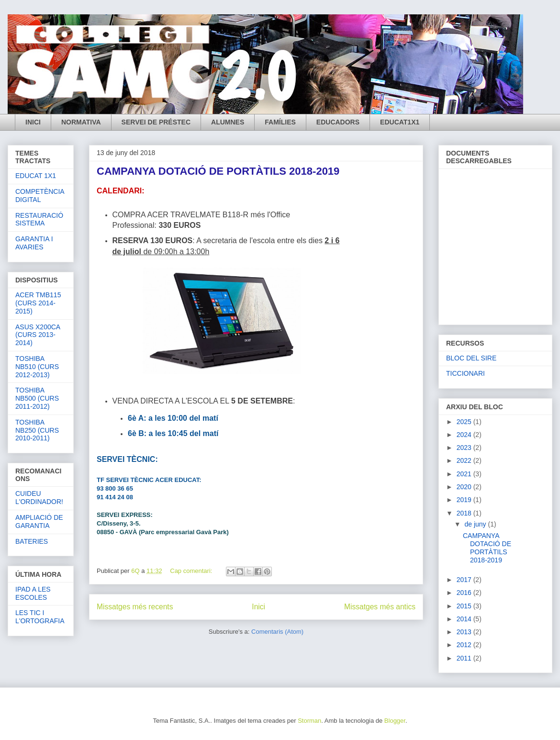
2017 (465, 580)
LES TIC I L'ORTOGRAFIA (40, 617)
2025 (465, 422)
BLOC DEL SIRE (471, 358)
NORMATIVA (81, 122)
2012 (465, 645)
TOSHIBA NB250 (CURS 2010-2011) (37, 430)
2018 (465, 513)
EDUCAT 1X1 (36, 176)
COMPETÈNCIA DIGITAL (40, 196)
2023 (465, 448)
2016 (465, 593)
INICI (33, 122)
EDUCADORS (338, 122)
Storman (309, 721)
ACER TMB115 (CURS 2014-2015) (38, 303)
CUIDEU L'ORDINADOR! (39, 498)
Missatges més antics (380, 607)
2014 (465, 619)
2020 (465, 487)
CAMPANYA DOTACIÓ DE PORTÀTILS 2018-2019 (218, 171)
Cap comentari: (192, 571)
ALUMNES (228, 122)
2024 (465, 435)
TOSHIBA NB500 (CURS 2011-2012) (37, 398)
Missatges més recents (135, 607)
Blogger (395, 721)
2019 (465, 500)
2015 (465, 606)
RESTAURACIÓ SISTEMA (39, 219)
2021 (465, 474)
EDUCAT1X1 (400, 122)
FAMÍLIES (280, 122)
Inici (258, 607)
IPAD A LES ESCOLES (33, 593)
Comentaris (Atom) (277, 632)
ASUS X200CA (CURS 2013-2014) (38, 335)
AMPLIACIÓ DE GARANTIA (39, 521)
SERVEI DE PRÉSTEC (156, 122)
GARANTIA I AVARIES (34, 243)
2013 (465, 632)
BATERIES (32, 541)
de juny (476, 524)
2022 (465, 460)
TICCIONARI (465, 373)
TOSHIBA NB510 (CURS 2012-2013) (37, 367)
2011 (465, 658)
